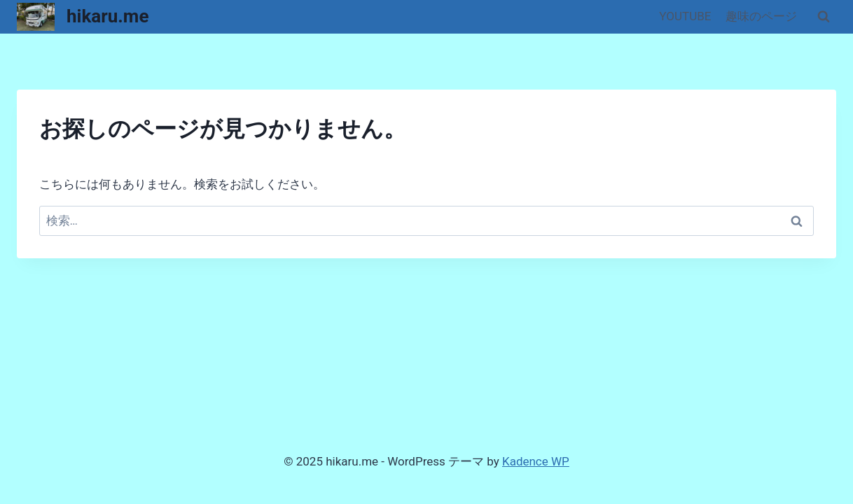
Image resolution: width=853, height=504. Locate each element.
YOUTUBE (685, 16)
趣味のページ (761, 16)
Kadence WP (536, 461)
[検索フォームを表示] (824, 17)
